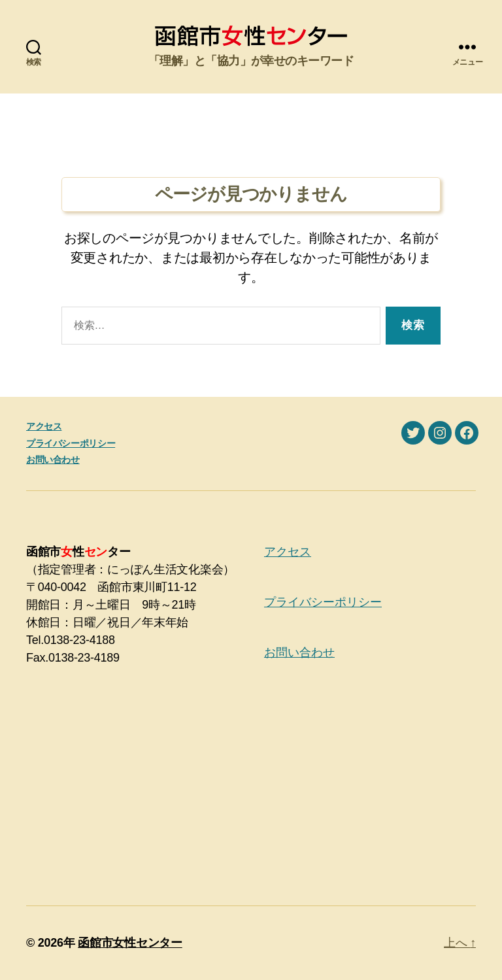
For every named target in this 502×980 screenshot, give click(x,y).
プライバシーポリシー (71, 443)
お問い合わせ (53, 460)
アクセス (44, 426)
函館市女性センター (130, 943)
